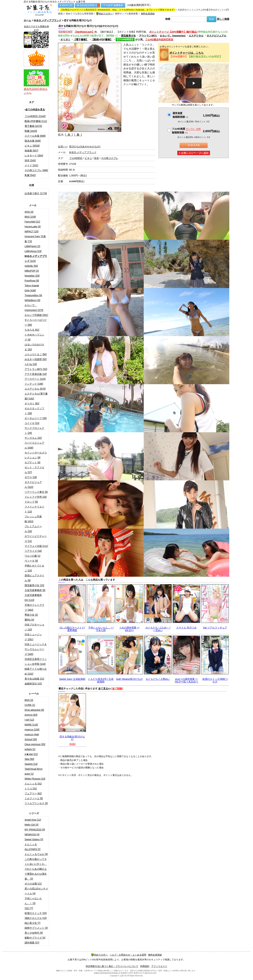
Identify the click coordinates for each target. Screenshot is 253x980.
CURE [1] (30, 705)
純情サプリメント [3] (36, 928)
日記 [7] (29, 908)
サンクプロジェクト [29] (34, 431)
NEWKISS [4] (32, 835)
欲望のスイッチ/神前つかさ (215, 680)
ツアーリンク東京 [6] (36, 492)
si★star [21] (31, 754)
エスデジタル (196, 36)
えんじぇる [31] (33, 784)
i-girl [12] (29, 720)
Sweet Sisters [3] (34, 839)
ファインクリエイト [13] (34, 509)
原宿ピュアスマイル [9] (34, 578)
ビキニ (88, 158)
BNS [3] (29, 700)
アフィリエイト (159, 966)
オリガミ (65, 39)
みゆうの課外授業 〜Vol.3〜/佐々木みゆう (186, 680)
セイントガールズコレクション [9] (36, 455)
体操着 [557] (31, 151)
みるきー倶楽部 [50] (36, 359)
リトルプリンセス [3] (36, 803)
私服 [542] (30, 175)
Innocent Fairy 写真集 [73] (35, 239)
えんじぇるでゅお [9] (36, 854)
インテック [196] (34, 384)
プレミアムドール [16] (33, 529)
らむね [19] (31, 364)
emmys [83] (31, 715)
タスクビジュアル (216, 36)
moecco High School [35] (32, 737)
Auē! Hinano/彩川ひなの (129, 679)
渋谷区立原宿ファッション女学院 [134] (36, 661)
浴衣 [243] (30, 160)
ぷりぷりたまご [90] (36, 354)
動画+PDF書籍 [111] (36, 121)
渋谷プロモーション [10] (34, 627)
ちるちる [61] (32, 330)
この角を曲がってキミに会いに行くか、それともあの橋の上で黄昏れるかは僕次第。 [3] (36, 869)
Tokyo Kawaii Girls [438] (32, 288)
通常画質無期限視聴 (180, 115)
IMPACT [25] (32, 231)
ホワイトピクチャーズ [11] (36, 539)
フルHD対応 (76, 158)
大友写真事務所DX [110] (33, 598)
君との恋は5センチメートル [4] (36, 891)
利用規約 (145, 966)
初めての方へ (104, 14)
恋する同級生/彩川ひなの (72, 738)
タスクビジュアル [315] (33, 485)
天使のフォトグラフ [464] (34, 607)
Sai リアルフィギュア (215, 628)
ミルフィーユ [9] (34, 798)
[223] (36, 259)
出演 (63, 147)
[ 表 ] (69, 135)
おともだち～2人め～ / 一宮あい (158, 629)
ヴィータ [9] (31, 561)
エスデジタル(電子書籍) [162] (36, 396)
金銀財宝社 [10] (33, 684)
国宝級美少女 (128, 36)
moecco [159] (32, 730)
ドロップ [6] (31, 502)
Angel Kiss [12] (33, 820)
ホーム (27, 20)
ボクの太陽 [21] (33, 884)
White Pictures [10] (35, 779)
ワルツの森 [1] (32, 556)
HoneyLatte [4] (33, 227)
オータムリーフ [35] (36, 418)
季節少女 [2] (31, 615)
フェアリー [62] (33, 793)
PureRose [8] (32, 281)
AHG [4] (29, 212)
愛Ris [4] (29, 620)
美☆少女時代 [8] (34, 933)
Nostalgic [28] (32, 276)
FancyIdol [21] (32, 222)
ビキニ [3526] (32, 146)
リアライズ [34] (33, 551)
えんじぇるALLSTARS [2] (33, 847)
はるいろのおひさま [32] (34, 347)
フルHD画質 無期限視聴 (186, 131)
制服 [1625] (31, 131)
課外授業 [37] (32, 943)
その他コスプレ (110, 158)
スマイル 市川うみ (186, 628)
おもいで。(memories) (173, 36)
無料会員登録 (148, 14)
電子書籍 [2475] (33, 126)
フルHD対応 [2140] (35, 116)
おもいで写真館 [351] (36, 315)
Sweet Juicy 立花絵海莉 (72, 679)
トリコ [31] (31, 789)
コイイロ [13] (32, 423)
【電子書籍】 (81, 39)
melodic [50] (31, 266)
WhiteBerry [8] (32, 300)
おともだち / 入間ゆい (158, 679)
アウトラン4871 (148, 36)
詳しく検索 (223, 19)
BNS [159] (30, 217)
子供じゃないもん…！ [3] (33, 901)
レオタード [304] (34, 155)
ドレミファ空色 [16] (36, 497)
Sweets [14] (31, 764)
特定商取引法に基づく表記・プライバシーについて (112, 966)
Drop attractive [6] (34, 710)
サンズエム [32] (33, 438)
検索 (168, 19)
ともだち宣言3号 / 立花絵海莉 (101, 680)
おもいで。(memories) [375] (34, 308)
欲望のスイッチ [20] (36, 913)
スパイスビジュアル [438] (34, 445)
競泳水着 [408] (33, 141)
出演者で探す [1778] (36, 193)
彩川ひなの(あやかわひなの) (85, 147)
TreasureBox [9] (33, 295)
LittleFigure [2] (32, 246)
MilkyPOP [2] (32, 271)
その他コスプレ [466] (36, 170)
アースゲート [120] (35, 379)
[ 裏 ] (78, 135)
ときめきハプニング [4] (34, 337)
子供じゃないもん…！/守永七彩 (101, 629)
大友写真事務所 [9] (35, 590)
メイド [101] (31, 165)
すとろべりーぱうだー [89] (36, 322)
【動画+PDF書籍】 (102, 39)
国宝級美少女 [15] (34, 585)
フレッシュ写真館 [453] (33, 519)
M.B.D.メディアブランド (48, 20)
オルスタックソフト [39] (34, 411)
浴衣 (96, 158)
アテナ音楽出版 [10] (36, 374)
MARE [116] (31, 725)
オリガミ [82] (32, 403)
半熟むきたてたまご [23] (34, 568)
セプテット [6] (32, 462)
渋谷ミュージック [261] (33, 637)
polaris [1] (30, 749)
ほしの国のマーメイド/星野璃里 (72, 629)
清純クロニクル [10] (36, 918)
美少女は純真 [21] (34, 679)
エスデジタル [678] (35, 389)
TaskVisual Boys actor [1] (34, 771)
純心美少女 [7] (32, 923)
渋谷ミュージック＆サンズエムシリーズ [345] (36, 649)
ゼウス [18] (31, 477)
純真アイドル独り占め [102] (36, 671)
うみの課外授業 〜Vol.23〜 (129, 629)
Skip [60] (29, 759)
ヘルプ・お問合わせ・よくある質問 (128, 955)
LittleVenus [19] (33, 251)
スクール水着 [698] (35, 136)
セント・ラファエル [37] (34, 470)
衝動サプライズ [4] (35, 938)
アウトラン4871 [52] (36, 369)
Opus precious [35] (35, 744)
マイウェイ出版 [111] (36, 546)
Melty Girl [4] (32, 825)
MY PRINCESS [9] (35, 830)
